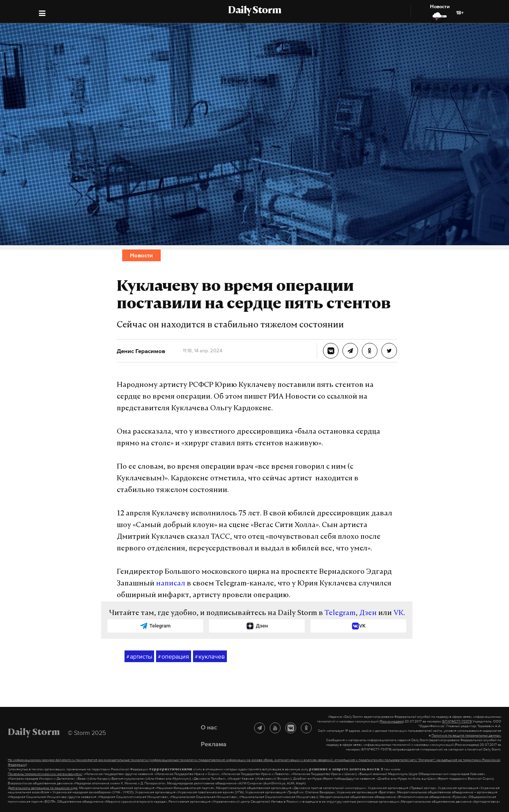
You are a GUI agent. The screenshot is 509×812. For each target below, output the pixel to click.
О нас (209, 727)
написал (171, 584)
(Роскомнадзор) (392, 721)
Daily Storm (254, 11)
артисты (139, 657)
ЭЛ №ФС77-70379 (457, 721)
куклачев (210, 657)
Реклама (214, 744)
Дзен (368, 613)
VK (398, 613)
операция (174, 657)
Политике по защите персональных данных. (466, 735)
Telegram (340, 613)
